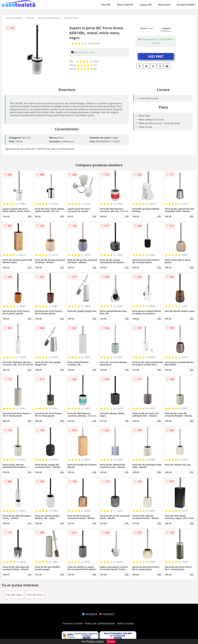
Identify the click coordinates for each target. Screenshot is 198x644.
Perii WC (30, 18)
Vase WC (106, 5)
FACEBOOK (90, 614)
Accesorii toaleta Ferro (49, 18)
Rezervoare (164, 5)
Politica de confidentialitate (100, 623)
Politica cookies (126, 623)
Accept (111, 641)
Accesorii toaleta (186, 5)
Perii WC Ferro (71, 18)
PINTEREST (107, 614)
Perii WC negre (14, 595)
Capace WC (146, 5)
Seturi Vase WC (125, 5)
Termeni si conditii (73, 623)
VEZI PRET (156, 56)
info (30, 216)
